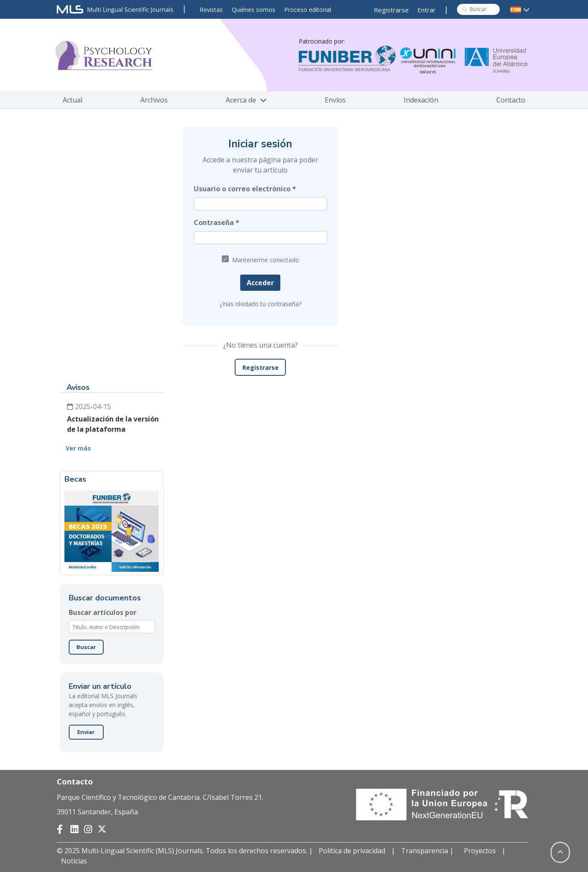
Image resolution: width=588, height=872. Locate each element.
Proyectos (480, 851)
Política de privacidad (352, 851)
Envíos (335, 100)
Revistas (211, 10)
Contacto (511, 100)
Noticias (74, 861)
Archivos (154, 100)
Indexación (421, 100)
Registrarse (391, 10)
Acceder (260, 283)
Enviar (86, 732)
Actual (73, 100)
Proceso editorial (308, 10)
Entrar (426, 10)
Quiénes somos (253, 10)
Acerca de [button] (246, 100)
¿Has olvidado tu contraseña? (261, 304)
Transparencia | (428, 851)
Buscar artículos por (103, 612)
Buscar (86, 647)
